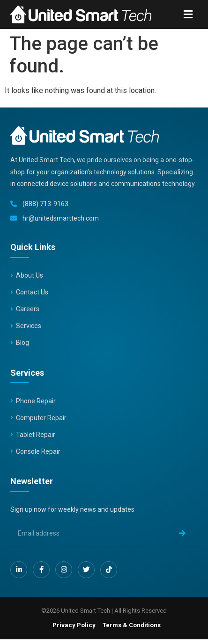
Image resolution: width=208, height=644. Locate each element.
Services (29, 326)
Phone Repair (36, 401)
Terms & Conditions (132, 625)
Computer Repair (41, 418)
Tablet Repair (36, 435)
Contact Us (32, 292)
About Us (30, 275)
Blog (22, 343)
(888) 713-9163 (45, 204)
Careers (28, 309)
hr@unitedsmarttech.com (61, 218)
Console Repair (38, 451)
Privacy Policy (74, 625)
